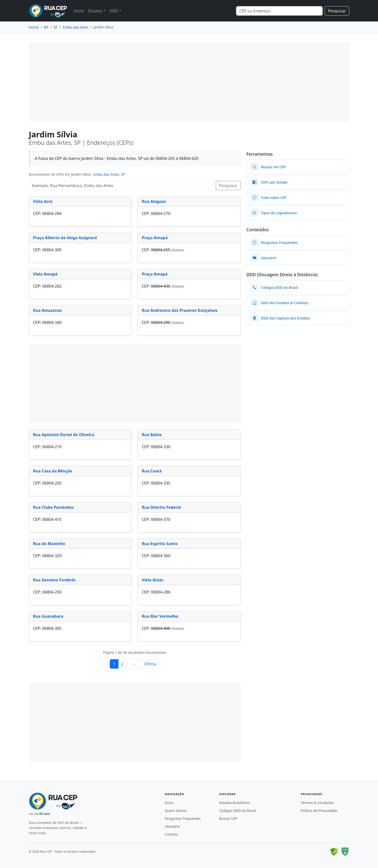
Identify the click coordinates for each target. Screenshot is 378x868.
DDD (114, 11)
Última (150, 664)
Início (79, 11)
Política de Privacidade (319, 811)
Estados (95, 11)
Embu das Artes (106, 174)
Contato (171, 834)
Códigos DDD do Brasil (238, 811)
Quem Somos (176, 811)
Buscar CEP (228, 818)
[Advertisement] (189, 82)
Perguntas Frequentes (183, 818)
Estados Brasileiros (234, 803)
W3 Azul (44, 814)
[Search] (279, 11)
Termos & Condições (317, 803)
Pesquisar (337, 11)
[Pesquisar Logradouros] (123, 186)
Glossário (172, 826)
